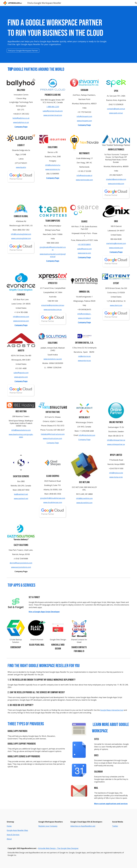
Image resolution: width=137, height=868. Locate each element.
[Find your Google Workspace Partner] (23, 51)
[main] (58, 32)
